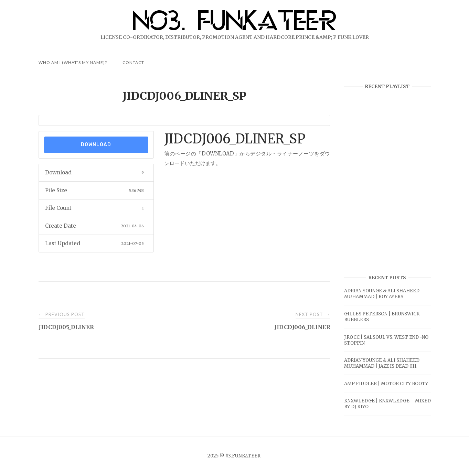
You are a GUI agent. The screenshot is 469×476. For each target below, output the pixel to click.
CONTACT (133, 62)
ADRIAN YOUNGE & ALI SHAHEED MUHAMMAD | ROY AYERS (382, 294)
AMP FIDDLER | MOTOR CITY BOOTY (386, 384)
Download (96, 145)
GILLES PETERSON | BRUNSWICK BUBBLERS (382, 317)
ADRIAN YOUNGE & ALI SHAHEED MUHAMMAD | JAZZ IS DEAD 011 (382, 363)
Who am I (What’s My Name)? (73, 62)
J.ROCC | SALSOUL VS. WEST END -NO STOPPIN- (386, 340)
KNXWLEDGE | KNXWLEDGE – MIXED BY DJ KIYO (387, 404)
